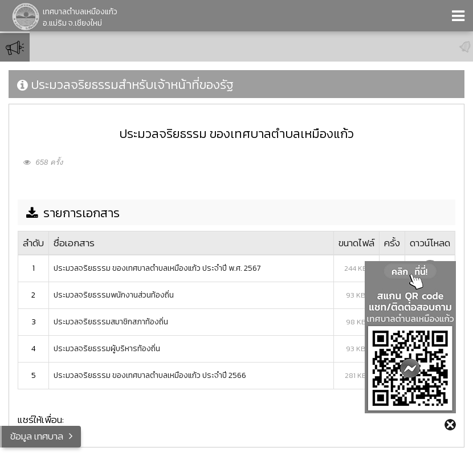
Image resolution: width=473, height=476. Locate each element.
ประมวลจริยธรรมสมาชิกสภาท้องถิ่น (111, 322)
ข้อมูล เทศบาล (37, 436)
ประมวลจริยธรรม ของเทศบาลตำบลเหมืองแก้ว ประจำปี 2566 (150, 375)
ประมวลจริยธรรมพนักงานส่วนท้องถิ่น (114, 295)
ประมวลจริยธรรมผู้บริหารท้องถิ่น (107, 349)
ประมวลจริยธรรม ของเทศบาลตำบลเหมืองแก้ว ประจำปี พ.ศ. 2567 (157, 268)
